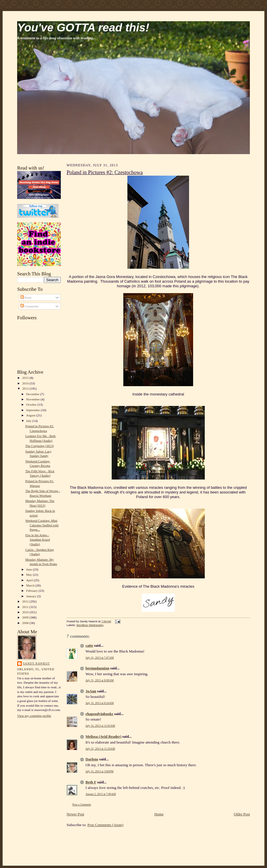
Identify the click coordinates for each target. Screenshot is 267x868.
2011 (26, 607)
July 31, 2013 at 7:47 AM (100, 658)
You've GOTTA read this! (83, 27)
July (29, 421)
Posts (26, 297)
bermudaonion (97, 668)
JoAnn (91, 691)
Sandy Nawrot (36, 663)
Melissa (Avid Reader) (103, 736)
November (33, 399)
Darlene (92, 759)
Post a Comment (82, 804)
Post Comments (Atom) (106, 825)
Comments (30, 306)
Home (159, 814)
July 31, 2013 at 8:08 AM (100, 680)
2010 (26, 612)
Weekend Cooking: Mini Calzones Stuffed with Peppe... (42, 525)
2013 (26, 388)
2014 (26, 383)
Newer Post (75, 814)
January (32, 596)
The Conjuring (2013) (40, 446)
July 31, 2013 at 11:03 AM (100, 726)
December (33, 394)
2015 (26, 378)
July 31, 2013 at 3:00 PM (99, 771)
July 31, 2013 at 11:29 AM (100, 749)
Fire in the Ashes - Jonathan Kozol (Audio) (38, 540)
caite (89, 645)
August (31, 415)
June (30, 569)
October (32, 404)
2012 (26, 601)
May (30, 575)
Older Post (242, 814)
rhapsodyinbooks (99, 714)
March (31, 585)
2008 (26, 623)
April (30, 580)
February (32, 591)
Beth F (91, 782)
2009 (26, 617)
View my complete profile (34, 716)
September (34, 410)
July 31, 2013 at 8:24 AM (100, 703)
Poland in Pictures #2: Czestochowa (105, 172)
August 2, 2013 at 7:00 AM (101, 794)
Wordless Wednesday (90, 625)
